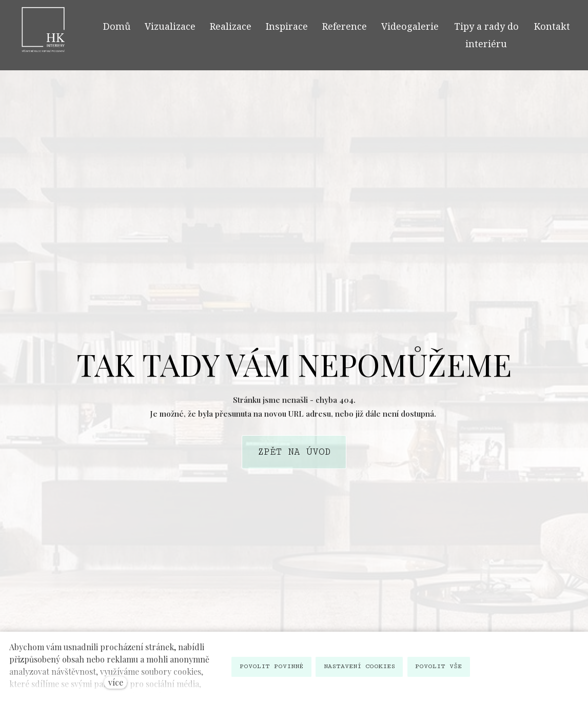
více (116, 682)
